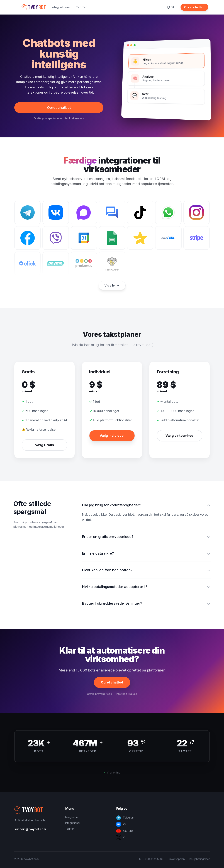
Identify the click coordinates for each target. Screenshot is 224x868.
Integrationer (61, 7)
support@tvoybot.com (30, 829)
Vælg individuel (112, 436)
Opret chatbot (194, 7)
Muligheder (72, 817)
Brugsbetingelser (200, 859)
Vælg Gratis (44, 445)
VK (121, 824)
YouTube (125, 831)
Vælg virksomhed (179, 436)
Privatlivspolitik (176, 859)
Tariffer (81, 7)
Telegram (125, 818)
